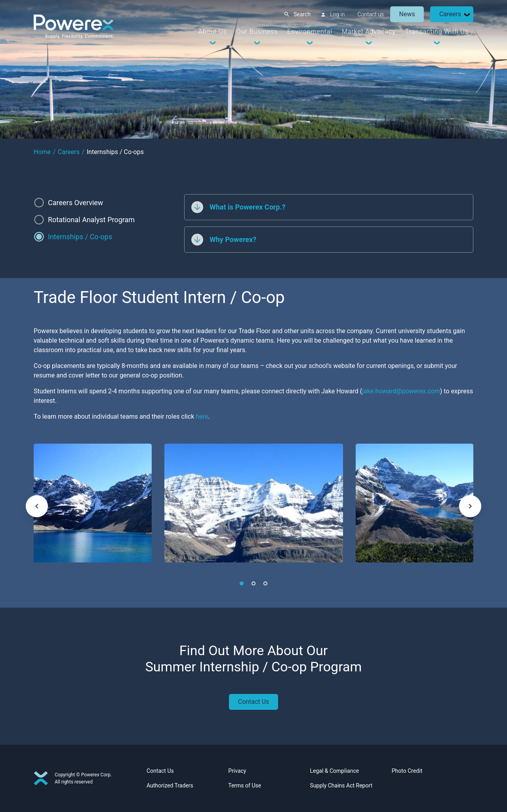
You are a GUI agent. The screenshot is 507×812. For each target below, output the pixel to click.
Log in (337, 14)
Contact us (371, 14)
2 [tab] (253, 583)
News (407, 14)
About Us (213, 31)
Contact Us (254, 702)
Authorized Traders (170, 785)
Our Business (257, 31)
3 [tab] (265, 583)
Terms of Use (245, 785)
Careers (450, 14)
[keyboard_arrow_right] (470, 506)
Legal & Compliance (335, 771)
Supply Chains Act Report (341, 785)
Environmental (310, 31)
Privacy (237, 771)
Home (42, 152)
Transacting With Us (437, 31)
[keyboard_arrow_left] (37, 506)
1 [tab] (242, 583)
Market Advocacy (369, 31)
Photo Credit (407, 771)
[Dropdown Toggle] (467, 14)
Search (302, 14)
